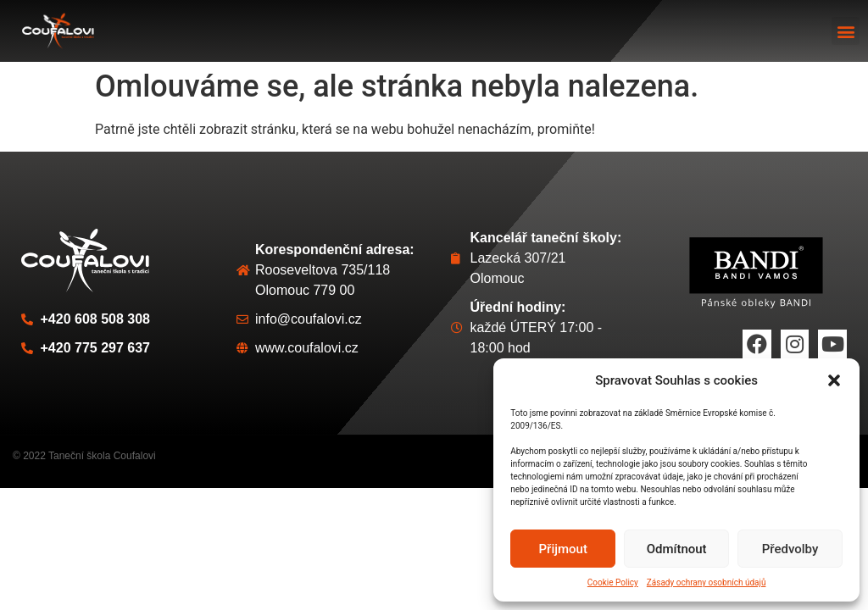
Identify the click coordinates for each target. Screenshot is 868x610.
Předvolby (790, 549)
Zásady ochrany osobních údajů (707, 582)
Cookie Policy (613, 582)
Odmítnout (677, 549)
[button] (834, 380)
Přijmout (563, 549)
